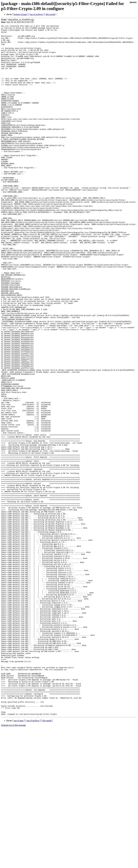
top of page (19, 859)
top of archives (36, 14)
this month (50, 14)
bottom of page (20, 14)
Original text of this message (13, 863)
